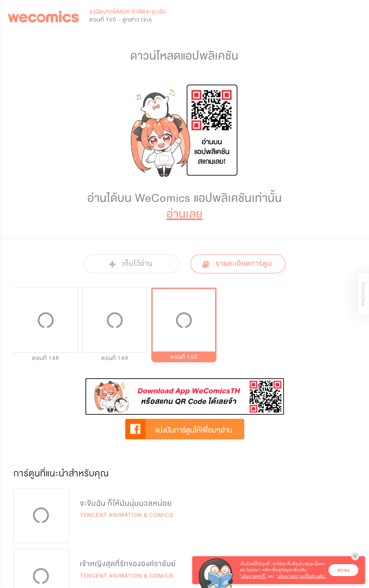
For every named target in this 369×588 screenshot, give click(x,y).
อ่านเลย (184, 214)
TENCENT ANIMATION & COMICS (127, 515)
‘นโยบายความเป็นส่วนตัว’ (301, 576)
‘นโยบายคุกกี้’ (253, 576)
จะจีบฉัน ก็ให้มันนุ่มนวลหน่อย (126, 503)
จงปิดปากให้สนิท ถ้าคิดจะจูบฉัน (128, 12)
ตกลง (344, 570)
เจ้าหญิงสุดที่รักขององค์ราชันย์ (128, 564)
